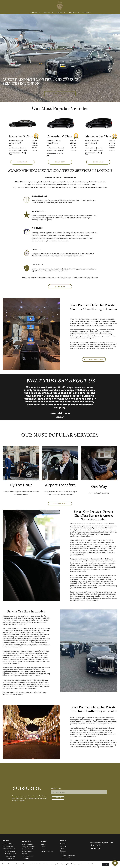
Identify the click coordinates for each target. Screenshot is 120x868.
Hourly (43, 847)
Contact (63, 851)
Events (24, 854)
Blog (62, 853)
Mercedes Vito (10, 856)
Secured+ (87, 13)
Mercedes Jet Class (94, 359)
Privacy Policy (67, 858)
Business (27, 858)
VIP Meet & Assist (28, 851)
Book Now (60, 162)
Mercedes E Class (11, 854)
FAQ (62, 849)
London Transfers (47, 851)
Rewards (63, 844)
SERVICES (47, 13)
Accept (106, 864)
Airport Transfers (27, 844)
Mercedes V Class (8, 846)
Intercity (44, 849)
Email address (56, 788)
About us (73, 13)
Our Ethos (63, 846)
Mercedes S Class (8, 844)
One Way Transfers (28, 849)
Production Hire (28, 856)
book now (60, 94)
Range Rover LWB (10, 851)
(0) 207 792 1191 (95, 845)
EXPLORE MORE (60, 503)
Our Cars (33, 13)
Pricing (60, 13)
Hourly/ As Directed (28, 847)
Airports (44, 844)
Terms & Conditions (69, 856)
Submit (58, 798)
